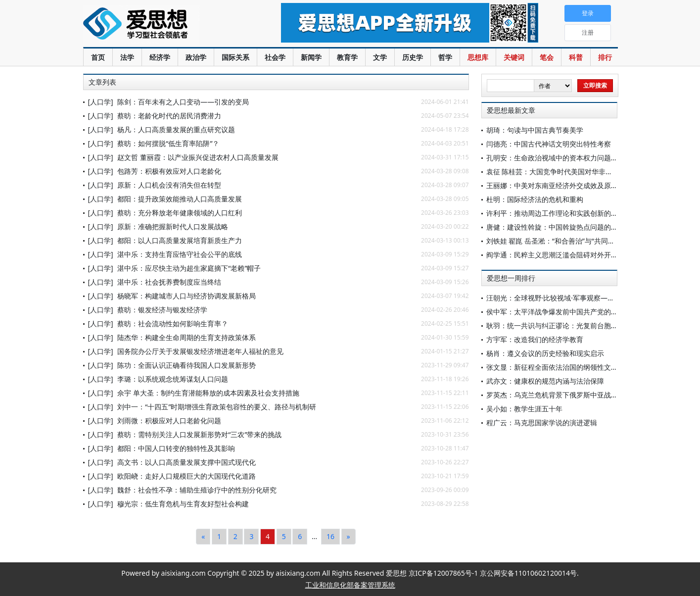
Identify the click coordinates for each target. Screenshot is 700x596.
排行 (605, 57)
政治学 (196, 57)
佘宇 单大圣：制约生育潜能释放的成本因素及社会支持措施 (208, 393)
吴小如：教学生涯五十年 (524, 409)
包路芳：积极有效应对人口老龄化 (169, 171)
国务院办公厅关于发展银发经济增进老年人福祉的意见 (200, 351)
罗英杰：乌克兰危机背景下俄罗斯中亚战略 (552, 395)
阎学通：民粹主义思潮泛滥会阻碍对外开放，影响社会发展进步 (583, 255)
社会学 (275, 57)
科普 (576, 57)
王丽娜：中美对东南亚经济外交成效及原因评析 (559, 185)
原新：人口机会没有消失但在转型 (169, 185)
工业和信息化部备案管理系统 (350, 585)
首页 (98, 57)
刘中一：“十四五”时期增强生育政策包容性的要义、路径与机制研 (217, 407)
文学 (380, 57)
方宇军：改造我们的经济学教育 (535, 339)
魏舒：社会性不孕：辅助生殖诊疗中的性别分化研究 (197, 490)
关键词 (514, 57)
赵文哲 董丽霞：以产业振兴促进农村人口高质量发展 (198, 157)
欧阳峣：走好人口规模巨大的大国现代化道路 (187, 476)
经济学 (160, 57)
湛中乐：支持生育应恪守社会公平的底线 (180, 254)
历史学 (413, 57)
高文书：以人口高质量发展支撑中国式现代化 (187, 462)
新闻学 (311, 57)
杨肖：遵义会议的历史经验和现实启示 (545, 353)
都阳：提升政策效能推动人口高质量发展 (180, 199)
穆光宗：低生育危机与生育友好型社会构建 (183, 504)
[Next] (349, 537)
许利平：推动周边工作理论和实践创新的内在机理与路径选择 (580, 213)
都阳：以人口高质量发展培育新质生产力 (180, 240)
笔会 (547, 57)
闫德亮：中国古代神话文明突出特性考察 (549, 144)
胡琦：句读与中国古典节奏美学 (535, 130)
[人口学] (101, 102)
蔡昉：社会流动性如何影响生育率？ (173, 323)
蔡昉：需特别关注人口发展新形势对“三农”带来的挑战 (199, 434)
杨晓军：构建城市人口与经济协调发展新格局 (187, 296)
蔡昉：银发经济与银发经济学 (162, 310)
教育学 (347, 57)
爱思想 (162, 25)
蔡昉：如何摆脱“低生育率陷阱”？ (168, 143)
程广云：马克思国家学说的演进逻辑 (542, 422)
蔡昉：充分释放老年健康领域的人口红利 (180, 213)
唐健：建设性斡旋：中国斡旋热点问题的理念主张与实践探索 (580, 227)
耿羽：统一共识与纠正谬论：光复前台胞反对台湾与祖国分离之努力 (590, 325)
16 (330, 536)
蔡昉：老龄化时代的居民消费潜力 (169, 116)
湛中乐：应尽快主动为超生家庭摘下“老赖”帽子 (189, 268)
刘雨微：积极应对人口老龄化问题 (169, 421)
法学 (127, 57)
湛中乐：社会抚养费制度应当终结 (169, 282)
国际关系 (235, 57)
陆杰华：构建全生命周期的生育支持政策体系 (187, 337)
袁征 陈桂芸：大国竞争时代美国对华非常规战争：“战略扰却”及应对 (590, 172)
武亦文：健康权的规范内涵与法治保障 (545, 381)
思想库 (478, 57)
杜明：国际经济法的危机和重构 (535, 199)
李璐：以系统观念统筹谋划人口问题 (173, 379)
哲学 (445, 57)
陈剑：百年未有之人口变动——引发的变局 (183, 102)
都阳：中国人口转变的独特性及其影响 (176, 448)
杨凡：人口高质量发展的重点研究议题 (176, 129)
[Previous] (203, 537)
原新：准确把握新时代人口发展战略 (173, 226)
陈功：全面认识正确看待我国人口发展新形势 (187, 365)
